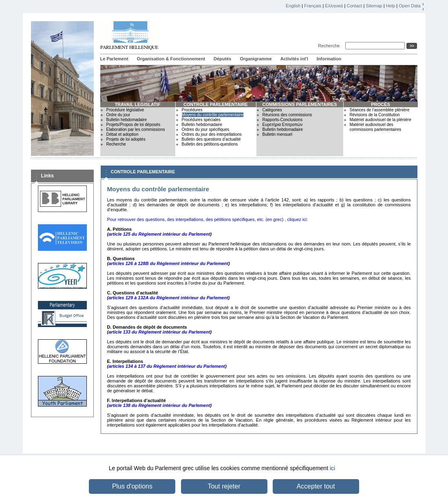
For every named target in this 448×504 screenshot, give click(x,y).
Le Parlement (114, 59)
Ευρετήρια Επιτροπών (283, 125)
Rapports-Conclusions (282, 120)
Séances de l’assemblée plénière (380, 110)
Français (313, 6)
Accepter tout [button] (316, 486)
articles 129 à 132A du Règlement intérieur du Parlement (168, 298)
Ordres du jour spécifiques (206, 129)
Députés (222, 59)
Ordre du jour (118, 115)
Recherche (330, 46)
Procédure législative (125, 110)
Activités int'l (294, 59)
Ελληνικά (334, 6)
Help (391, 6)
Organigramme (256, 59)
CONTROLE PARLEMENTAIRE (216, 104)
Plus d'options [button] (132, 486)
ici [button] (332, 468)
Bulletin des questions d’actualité (211, 139)
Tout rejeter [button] (224, 486)
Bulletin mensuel (277, 134)
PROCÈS (380, 104)
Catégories (272, 110)
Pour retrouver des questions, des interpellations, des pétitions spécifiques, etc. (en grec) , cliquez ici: (208, 219)
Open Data (409, 6)
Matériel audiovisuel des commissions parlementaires (376, 127)
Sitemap (374, 6)
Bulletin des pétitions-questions (210, 144)
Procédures (192, 110)
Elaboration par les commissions (136, 129)
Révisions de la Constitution (375, 115)
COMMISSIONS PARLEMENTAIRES (300, 104)
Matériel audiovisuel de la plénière (381, 120)
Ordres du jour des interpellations (212, 134)
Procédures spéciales (201, 120)
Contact (354, 6)
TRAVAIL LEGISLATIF (137, 104)
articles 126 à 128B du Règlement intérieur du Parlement (168, 263)
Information (329, 59)
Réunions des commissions (287, 115)
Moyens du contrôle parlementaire (213, 115)
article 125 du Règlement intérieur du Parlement (159, 234)
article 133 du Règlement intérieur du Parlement (159, 332)
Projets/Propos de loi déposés (134, 125)
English (293, 6)
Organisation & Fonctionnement (171, 59)
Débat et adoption (122, 134)
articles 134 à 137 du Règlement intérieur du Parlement (167, 366)
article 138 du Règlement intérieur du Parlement (159, 405)
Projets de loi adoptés (126, 139)
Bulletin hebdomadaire (127, 120)
